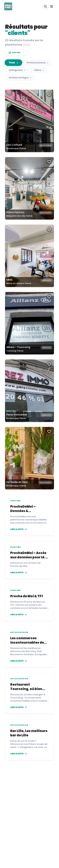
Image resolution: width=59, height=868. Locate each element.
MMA (9, 280)
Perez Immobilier (17, 415)
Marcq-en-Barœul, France (19, 283)
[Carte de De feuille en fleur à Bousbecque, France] (29, 458)
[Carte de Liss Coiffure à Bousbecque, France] (29, 121)
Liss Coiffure (14, 145)
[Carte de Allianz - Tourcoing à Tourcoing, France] (29, 323)
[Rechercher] (45, 6)
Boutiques (46, 145)
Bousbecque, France (16, 148)
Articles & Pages (20, 78)
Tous (14, 63)
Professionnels (38, 63)
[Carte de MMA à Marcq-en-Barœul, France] (29, 256)
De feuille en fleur (17, 482)
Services (47, 280)
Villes (39, 70)
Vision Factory (15, 212)
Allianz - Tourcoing (18, 347)
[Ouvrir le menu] (52, 6)
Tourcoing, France (15, 351)
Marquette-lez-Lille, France (19, 216)
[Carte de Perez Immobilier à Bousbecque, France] (29, 391)
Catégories (17, 70)
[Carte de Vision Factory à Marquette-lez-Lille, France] (29, 188)
